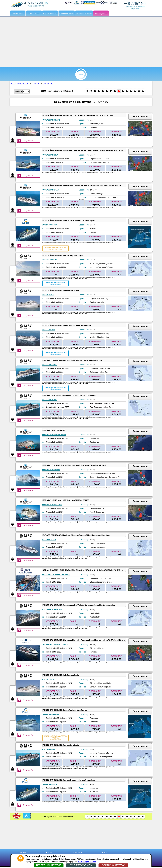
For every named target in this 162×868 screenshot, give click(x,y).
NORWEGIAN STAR (50, 190)
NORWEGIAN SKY (50, 155)
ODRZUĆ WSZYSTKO (113, 865)
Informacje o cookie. (87, 862)
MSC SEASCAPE (49, 365)
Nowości (77, 852)
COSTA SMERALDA (50, 714)
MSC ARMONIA (49, 330)
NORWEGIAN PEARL (51, 120)
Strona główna (101, 14)
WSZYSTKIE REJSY (20, 84)
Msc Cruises (34, 14)
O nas (23, 852)
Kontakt (50, 852)
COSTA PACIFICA (50, 225)
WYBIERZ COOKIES (81, 865)
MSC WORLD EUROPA (52, 609)
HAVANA (36, 84)
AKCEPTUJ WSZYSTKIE (49, 865)
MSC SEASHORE (49, 400)
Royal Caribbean (50, 14)
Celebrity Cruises (67, 14)
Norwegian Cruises (84, 14)
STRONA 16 (48, 84)
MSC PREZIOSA (49, 540)
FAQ (104, 852)
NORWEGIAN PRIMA (51, 470)
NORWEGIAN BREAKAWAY (54, 435)
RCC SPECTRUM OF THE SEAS (56, 575)
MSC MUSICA (48, 295)
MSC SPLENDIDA (50, 260)
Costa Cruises (18, 14)
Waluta (18, 91)
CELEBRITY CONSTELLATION (55, 644)
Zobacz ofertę (140, 117)
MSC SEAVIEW (48, 749)
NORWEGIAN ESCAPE (52, 505)
